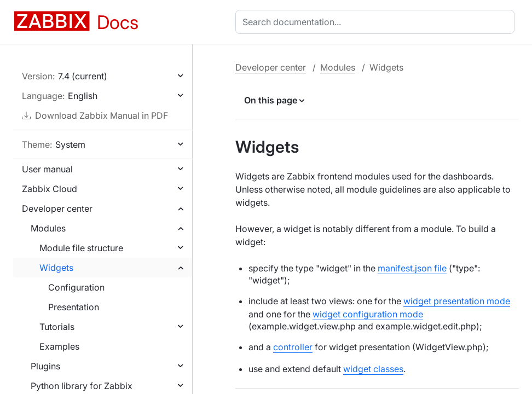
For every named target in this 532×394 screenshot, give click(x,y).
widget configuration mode (368, 314)
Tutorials (57, 327)
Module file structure (81, 248)
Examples (59, 346)
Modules (48, 228)
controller (293, 347)
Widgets (56, 268)
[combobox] (377, 22)
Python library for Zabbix (82, 386)
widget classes (373, 369)
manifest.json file (412, 268)
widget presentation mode (457, 301)
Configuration (76, 287)
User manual (47, 169)
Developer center (57, 208)
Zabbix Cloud (50, 189)
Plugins (45, 366)
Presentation (74, 307)
